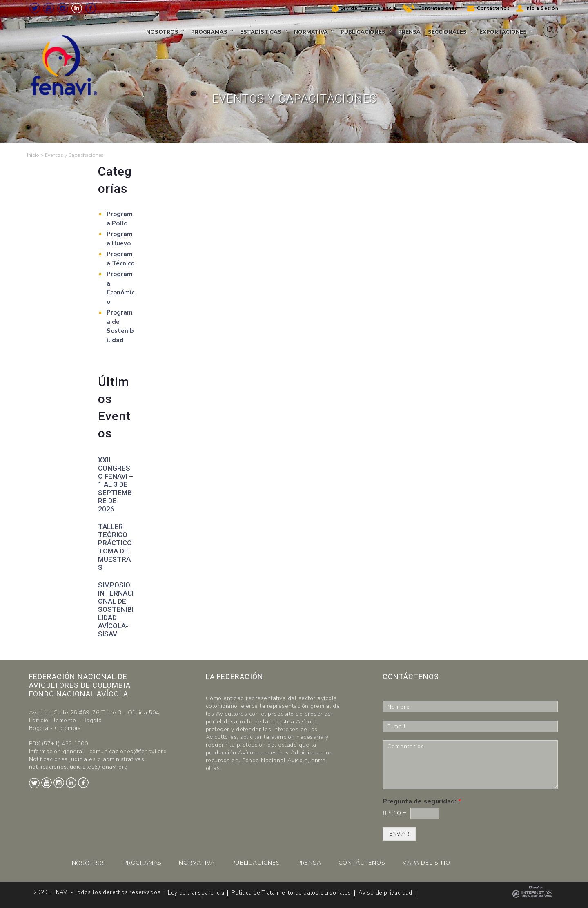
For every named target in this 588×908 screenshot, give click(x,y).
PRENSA (309, 863)
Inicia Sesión (542, 8)
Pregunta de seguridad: (422, 802)
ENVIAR (399, 834)
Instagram (62, 8)
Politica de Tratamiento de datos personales (291, 893)
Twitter (35, 8)
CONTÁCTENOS (362, 863)
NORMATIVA (197, 863)
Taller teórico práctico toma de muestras (115, 547)
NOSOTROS (89, 863)
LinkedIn (77, 8)
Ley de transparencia (196, 893)
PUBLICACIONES (256, 863)
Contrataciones (438, 8)
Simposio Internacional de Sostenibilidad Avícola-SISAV (116, 609)
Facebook (91, 8)
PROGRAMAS (143, 863)
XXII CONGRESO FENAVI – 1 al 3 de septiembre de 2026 (116, 484)
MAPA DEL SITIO (426, 863)
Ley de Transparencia (369, 8)
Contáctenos (493, 8)
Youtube (49, 8)
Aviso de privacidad (385, 893)
